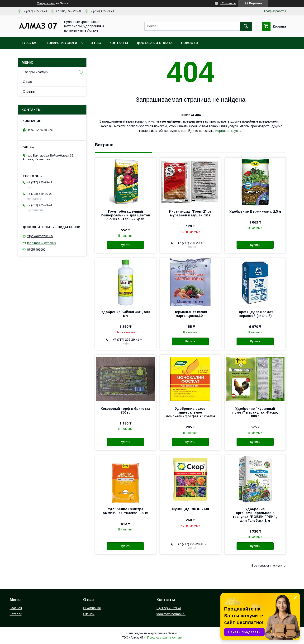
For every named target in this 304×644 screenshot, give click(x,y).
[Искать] (246, 26)
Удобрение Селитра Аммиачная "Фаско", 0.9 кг (125, 511)
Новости (189, 43)
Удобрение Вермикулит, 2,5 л (255, 211)
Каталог (16, 614)
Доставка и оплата (154, 43)
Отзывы (29, 91)
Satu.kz (173, 633)
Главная (30, 43)
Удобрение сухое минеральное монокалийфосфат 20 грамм (190, 412)
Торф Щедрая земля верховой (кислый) (255, 314)
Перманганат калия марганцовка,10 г (190, 314)
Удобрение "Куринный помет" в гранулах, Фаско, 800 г (255, 412)
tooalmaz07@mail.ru (42, 243)
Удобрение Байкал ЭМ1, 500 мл (125, 314)
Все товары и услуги (267, 565)
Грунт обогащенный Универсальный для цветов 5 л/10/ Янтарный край (125, 215)
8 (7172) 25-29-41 (169, 608)
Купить (125, 245)
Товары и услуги (62, 43)
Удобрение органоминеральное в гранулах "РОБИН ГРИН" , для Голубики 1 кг (255, 515)
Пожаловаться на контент (165, 638)
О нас (96, 43)
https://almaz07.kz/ (40, 236)
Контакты (119, 43)
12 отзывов (228, 3)
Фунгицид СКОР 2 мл (190, 509)
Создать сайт (46, 3)
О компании (92, 608)
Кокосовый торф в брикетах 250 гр (125, 410)
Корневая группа (228, 131)
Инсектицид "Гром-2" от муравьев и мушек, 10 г (190, 213)
